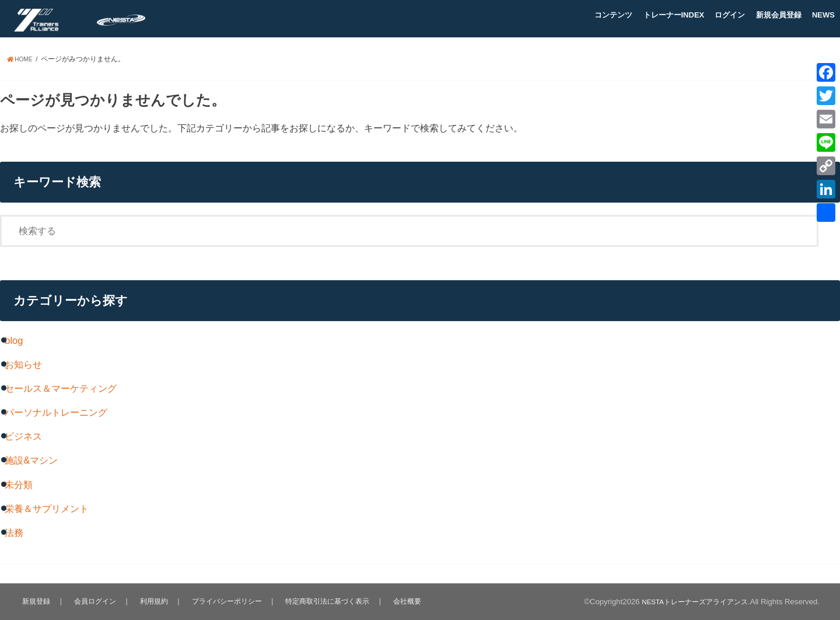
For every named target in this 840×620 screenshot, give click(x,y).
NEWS (823, 15)
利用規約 (151, 601)
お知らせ (23, 364)
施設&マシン (31, 460)
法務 (14, 532)
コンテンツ (613, 15)
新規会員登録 (779, 15)
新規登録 (36, 601)
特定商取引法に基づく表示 (327, 601)
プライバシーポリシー (224, 601)
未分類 (19, 485)
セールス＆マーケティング (61, 388)
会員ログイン (93, 601)
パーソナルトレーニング (56, 412)
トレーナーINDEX (674, 15)
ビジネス (23, 436)
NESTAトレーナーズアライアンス (690, 602)
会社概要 (408, 601)
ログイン (730, 15)
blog (14, 340)
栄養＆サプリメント (47, 508)
